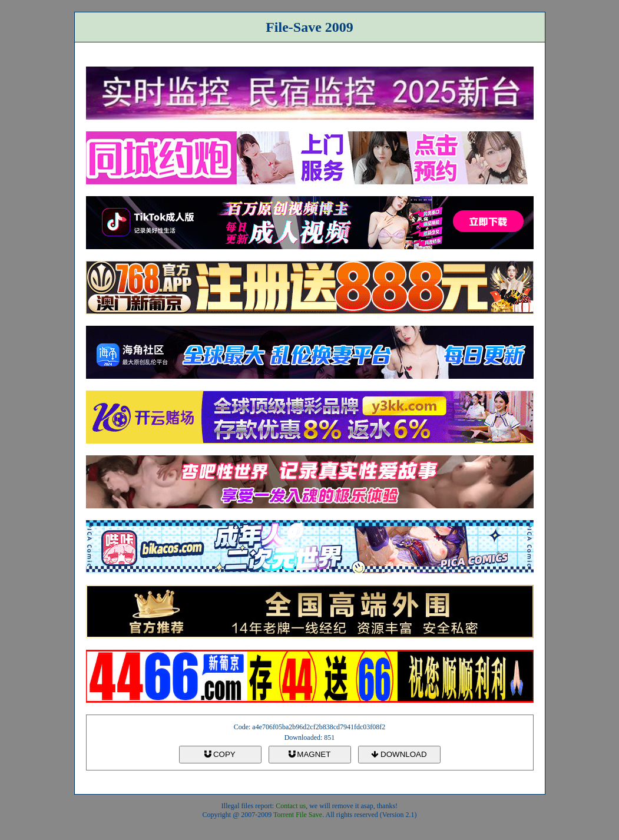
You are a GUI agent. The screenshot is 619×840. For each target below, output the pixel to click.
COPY (220, 754)
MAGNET (310, 754)
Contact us (291, 806)
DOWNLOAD (399, 754)
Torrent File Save (298, 815)
